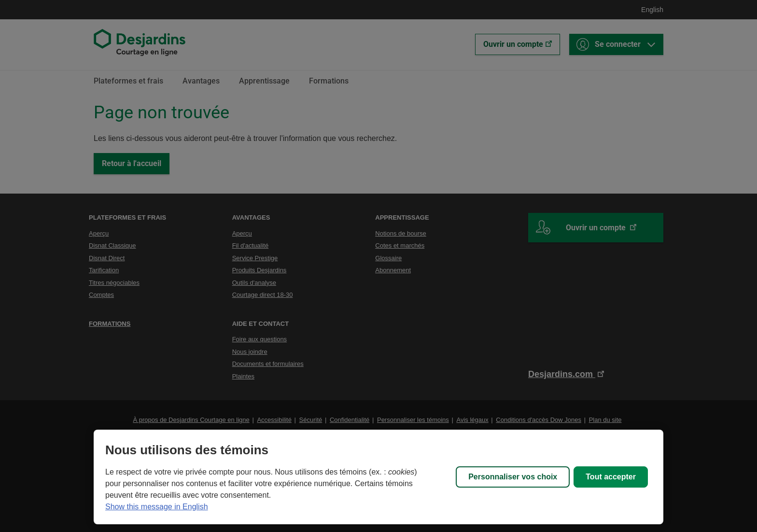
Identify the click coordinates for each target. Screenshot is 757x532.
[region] (378, 477)
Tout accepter (611, 477)
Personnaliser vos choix (513, 477)
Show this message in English (157, 507)
